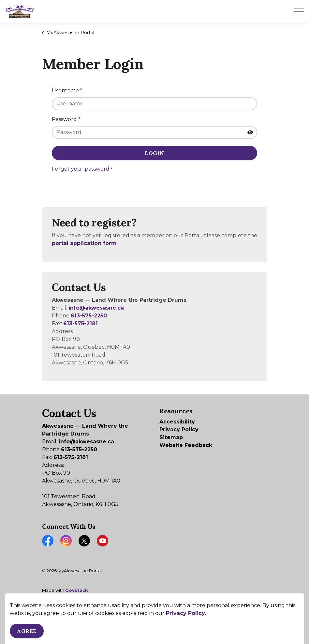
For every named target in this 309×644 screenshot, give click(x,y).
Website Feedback (186, 445)
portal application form (84, 243)
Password (66, 119)
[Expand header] (299, 11)
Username (67, 91)
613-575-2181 (81, 323)
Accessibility (177, 422)
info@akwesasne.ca (96, 308)
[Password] (154, 132)
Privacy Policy (179, 429)
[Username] (154, 104)
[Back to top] (154, 617)
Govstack (77, 590)
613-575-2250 (89, 316)
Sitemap (171, 437)
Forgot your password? (82, 169)
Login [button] (154, 153)
